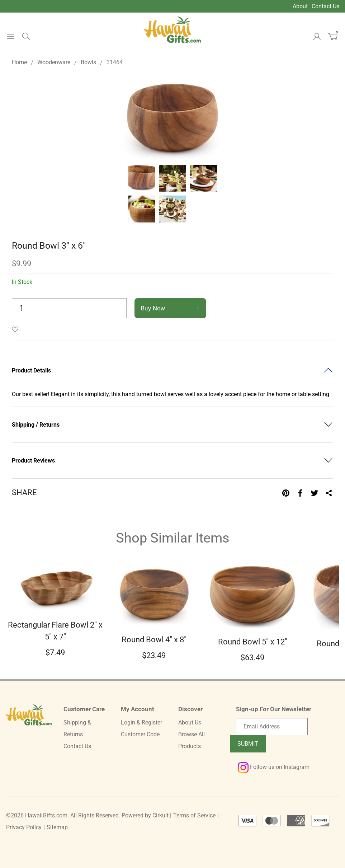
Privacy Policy (24, 827)
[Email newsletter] (272, 727)
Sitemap (57, 827)
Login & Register (141, 722)
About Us (190, 722)
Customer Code (140, 734)
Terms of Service (194, 815)
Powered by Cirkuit (145, 815)
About (300, 6)
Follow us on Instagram (274, 767)
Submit (248, 744)
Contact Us (325, 6)
